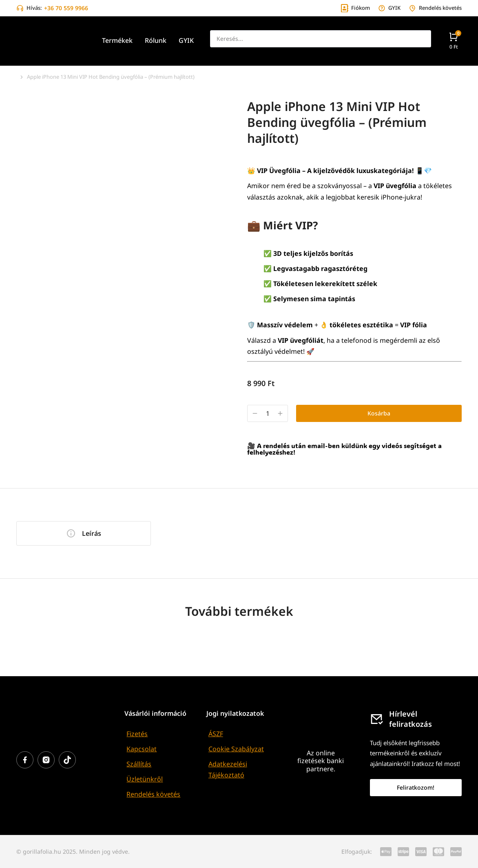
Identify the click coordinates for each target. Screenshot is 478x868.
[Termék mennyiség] (268, 414)
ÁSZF (216, 734)
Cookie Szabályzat (236, 749)
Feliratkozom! (416, 787)
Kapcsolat (142, 749)
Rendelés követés (153, 794)
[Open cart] (454, 41)
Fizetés (137, 734)
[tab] (84, 533)
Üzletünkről (145, 779)
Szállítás (139, 764)
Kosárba (379, 413)
